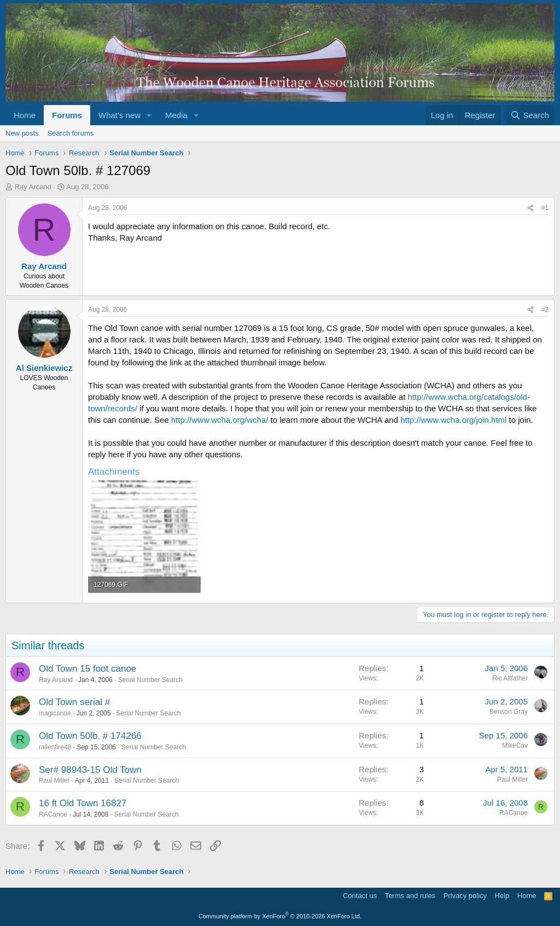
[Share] (530, 208)
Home (25, 115)
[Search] (530, 115)
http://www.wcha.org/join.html (453, 420)
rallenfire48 (55, 747)
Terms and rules (410, 896)
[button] (149, 115)
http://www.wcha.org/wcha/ (220, 420)
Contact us (360, 896)
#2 (545, 310)
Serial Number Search (150, 680)
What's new (119, 115)
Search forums (71, 133)
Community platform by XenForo (280, 916)
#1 (545, 208)
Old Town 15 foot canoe (87, 669)
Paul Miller (54, 781)
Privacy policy (465, 896)
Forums (67, 115)
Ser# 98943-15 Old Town (90, 770)
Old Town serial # (74, 702)
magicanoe (55, 713)
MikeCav (515, 746)
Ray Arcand (33, 187)
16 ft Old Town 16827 (83, 803)
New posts (22, 133)
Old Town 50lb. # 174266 (90, 736)
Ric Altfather (510, 678)
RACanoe (53, 814)
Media (176, 115)
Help (502, 896)
